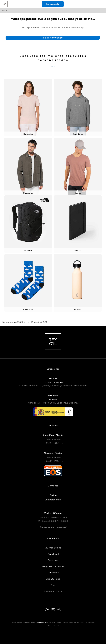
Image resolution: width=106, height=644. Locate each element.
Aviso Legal (53, 554)
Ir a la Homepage (53, 38)
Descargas (53, 560)
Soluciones (53, 573)
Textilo (5, 11)
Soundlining (41, 622)
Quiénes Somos (53, 548)
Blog (53, 585)
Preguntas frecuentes (53, 566)
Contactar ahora (53, 500)
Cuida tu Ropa (53, 579)
